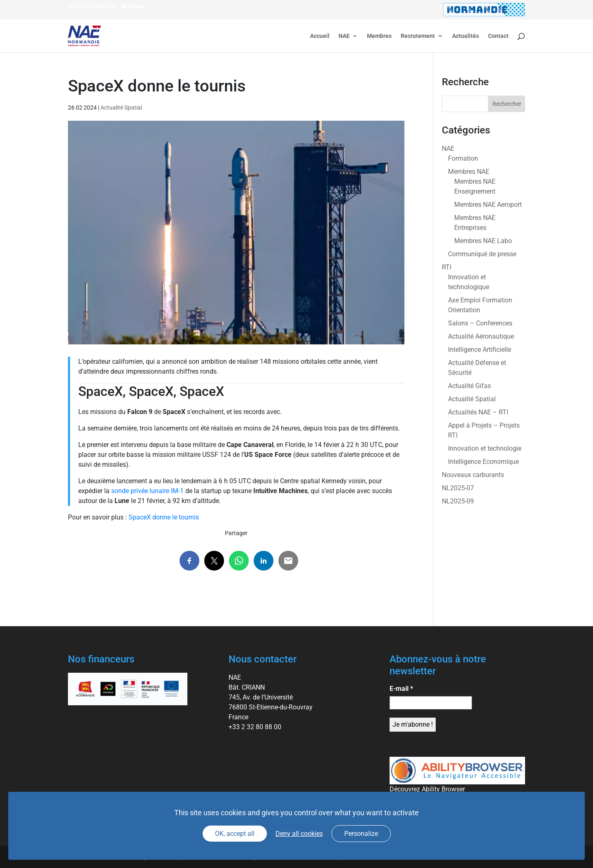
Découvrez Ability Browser (427, 789)
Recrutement (418, 36)
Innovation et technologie (485, 448)
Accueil (320, 36)
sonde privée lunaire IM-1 (147, 491)
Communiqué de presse (482, 254)
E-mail (401, 689)
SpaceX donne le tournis (164, 517)
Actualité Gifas (469, 386)
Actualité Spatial (121, 108)
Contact (498, 36)
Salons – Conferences (480, 323)
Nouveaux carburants (473, 475)
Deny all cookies (299, 834)
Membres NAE (469, 172)
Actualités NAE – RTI (478, 412)
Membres (379, 36)
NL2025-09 (458, 501)
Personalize (361, 834)
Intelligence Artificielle (480, 350)
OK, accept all (235, 834)
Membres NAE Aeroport (488, 205)
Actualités (466, 36)
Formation (463, 158)
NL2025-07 (458, 488)
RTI (447, 267)
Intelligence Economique (483, 462)
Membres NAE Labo (483, 241)
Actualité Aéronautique (481, 336)
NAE (344, 36)
